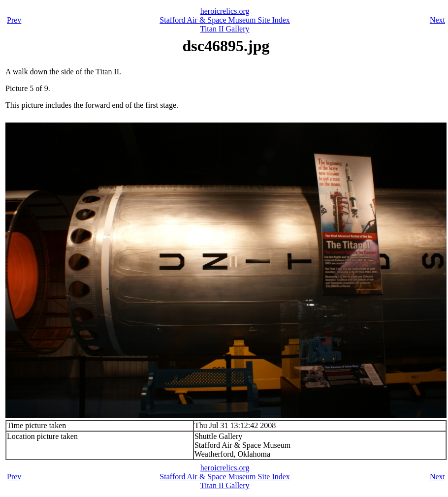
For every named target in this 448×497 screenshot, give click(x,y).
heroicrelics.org (225, 11)
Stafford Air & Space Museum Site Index (225, 20)
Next (437, 20)
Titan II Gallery (225, 29)
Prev (14, 20)
